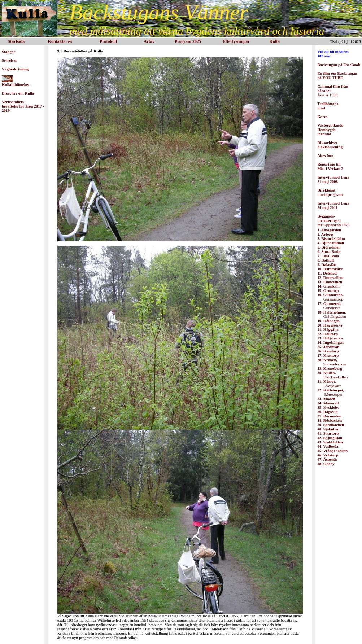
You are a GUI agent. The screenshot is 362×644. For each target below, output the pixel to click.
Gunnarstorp (330, 297)
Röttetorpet (331, 392)
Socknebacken (332, 362)
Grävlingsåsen (332, 314)
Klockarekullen (332, 375)
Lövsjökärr (329, 384)
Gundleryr (329, 306)
